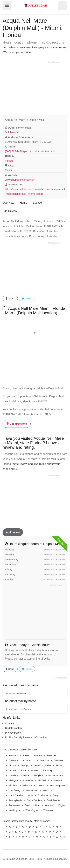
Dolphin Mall (12, 132)
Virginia (62, 805)
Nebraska (27, 785)
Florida (9, 161)
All (64, 837)
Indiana (13, 770)
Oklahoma (43, 795)
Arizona (38, 755)
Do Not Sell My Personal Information (26, 737)
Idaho (48, 765)
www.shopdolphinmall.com (20, 180)
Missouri (58, 780)
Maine (26, 775)
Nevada (41, 785)
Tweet (27, 299)
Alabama (13, 755)
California (14, 760)
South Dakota (53, 800)
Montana (13, 785)
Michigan (13, 780)
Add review (13, 532)
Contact (10, 723)
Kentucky (48, 770)
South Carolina (34, 800)
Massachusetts (56, 775)
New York (47, 790)
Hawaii (37, 765)
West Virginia (32, 810)
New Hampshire (57, 785)
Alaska (26, 755)
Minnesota (28, 780)
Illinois (59, 765)
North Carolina (16, 795)
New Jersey (15, 790)
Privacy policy (13, 733)
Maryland (39, 775)
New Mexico (32, 790)
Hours (23, 203)
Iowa (23, 770)
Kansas (34, 770)
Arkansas (51, 755)
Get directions (17, 424)
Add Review (10, 211)
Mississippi (43, 780)
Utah (38, 805)
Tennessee (14, 805)
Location (38, 203)
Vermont (49, 805)
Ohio (30, 795)
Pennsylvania (15, 800)
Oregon (57, 795)
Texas (27, 805)
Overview (8, 203)
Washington (15, 810)
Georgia (25, 765)
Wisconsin (48, 810)
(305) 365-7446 (14, 151)
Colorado (28, 760)
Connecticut (43, 760)
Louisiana (14, 775)
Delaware (58, 760)
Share (10, 299)
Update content (14, 728)
